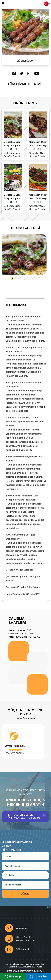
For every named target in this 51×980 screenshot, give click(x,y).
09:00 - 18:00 (20, 630)
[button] (47, 4)
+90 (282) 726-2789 (27, 818)
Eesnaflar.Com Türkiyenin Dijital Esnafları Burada (26, 973)
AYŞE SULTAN (18, 746)
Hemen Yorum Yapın (25, 718)
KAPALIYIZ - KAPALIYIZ (24, 637)
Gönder (25, 894)
